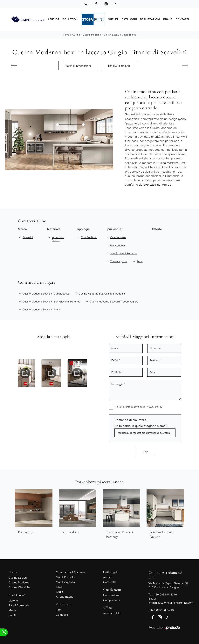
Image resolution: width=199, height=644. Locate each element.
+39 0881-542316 (165, 594)
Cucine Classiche (19, 587)
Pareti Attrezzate (19, 605)
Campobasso (118, 237)
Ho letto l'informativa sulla (138, 407)
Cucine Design (18, 578)
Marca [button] (22, 229)
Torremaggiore (119, 261)
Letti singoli (110, 572)
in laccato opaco (58, 239)
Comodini (62, 615)
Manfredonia (117, 245)
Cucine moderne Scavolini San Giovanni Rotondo (51, 302)
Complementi (112, 600)
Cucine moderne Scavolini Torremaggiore (114, 302)
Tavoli (60, 587)
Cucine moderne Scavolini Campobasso (46, 294)
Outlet (113, 19)
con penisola (89, 237)
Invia (145, 451)
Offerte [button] (157, 229)
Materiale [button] (54, 229)
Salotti (13, 615)
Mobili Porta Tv (65, 577)
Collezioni (71, 19)
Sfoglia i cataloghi (119, 66)
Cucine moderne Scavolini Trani (41, 309)
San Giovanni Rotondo (123, 253)
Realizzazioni (150, 19)
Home (66, 35)
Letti (59, 610)
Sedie (59, 592)
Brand (168, 19)
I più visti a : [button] (114, 229)
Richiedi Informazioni (78, 66)
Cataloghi (129, 19)
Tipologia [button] (83, 229)
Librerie (13, 600)
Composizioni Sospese (70, 572)
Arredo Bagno (65, 597)
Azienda (54, 19)
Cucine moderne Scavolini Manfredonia (102, 294)
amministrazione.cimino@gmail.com (171, 603)
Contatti (182, 19)
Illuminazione (111, 595)
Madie (12, 610)
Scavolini (28, 237)
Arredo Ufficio (112, 613)
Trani (140, 261)
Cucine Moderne (92, 35)
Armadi (108, 577)
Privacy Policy (154, 407)
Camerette (110, 582)
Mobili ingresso (65, 582)
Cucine (76, 35)
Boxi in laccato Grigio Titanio (120, 35)
